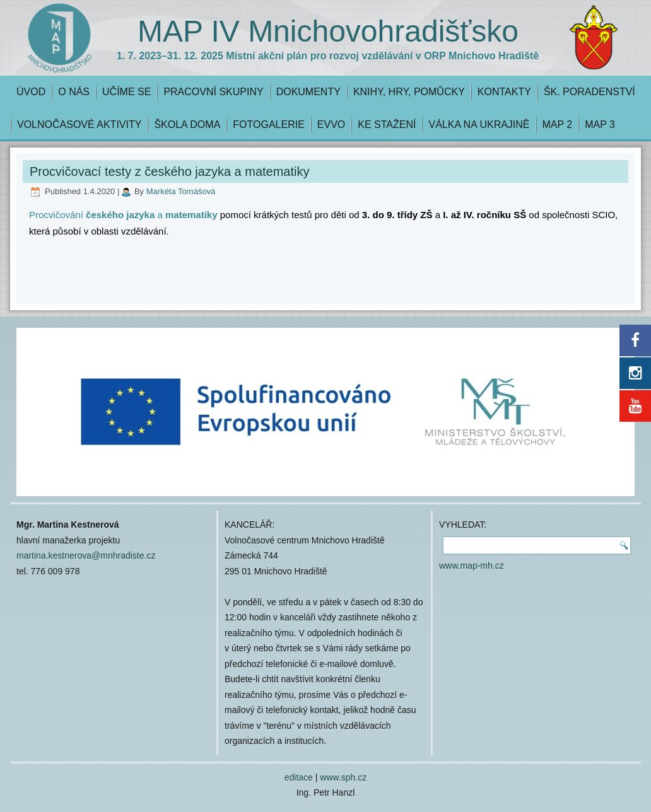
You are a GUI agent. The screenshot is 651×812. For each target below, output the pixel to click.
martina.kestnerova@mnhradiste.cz (86, 555)
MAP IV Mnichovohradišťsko (328, 31)
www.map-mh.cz (472, 565)
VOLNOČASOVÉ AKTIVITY (79, 125)
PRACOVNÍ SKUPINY (213, 92)
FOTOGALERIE (269, 125)
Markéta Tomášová (181, 191)
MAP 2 (558, 125)
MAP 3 (600, 125)
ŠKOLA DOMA (187, 125)
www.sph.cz (343, 777)
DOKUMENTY (308, 92)
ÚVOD (31, 92)
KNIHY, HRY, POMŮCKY (409, 92)
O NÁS (74, 92)
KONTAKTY (504, 92)
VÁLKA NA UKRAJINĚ (479, 125)
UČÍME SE (126, 92)
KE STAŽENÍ (387, 125)
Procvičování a (123, 215)
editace (299, 777)
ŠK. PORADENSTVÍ (589, 92)
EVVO (331, 125)
